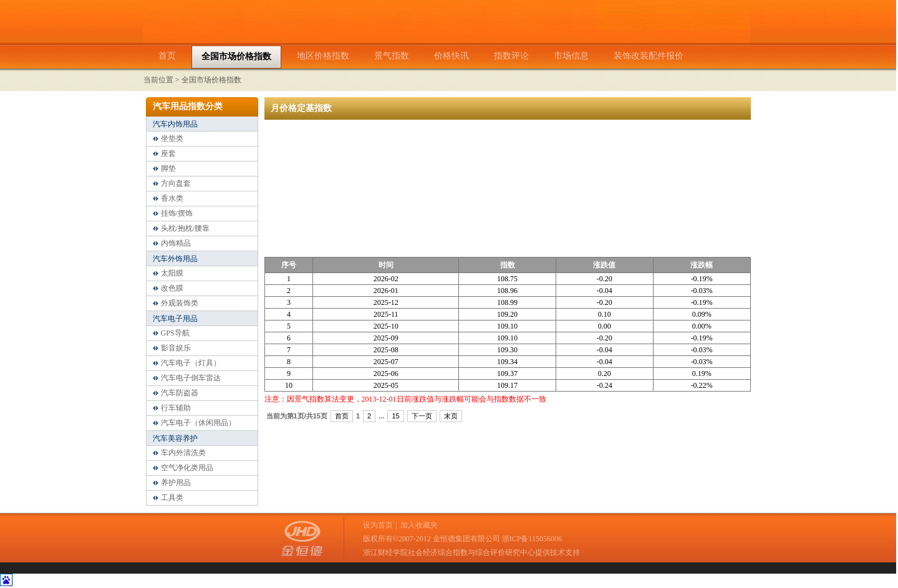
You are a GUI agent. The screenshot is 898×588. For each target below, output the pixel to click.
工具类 (172, 498)
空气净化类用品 (187, 468)
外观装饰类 (180, 303)
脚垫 (168, 168)
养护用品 (176, 483)
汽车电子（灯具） (191, 363)
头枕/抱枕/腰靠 (186, 228)
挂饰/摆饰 (177, 213)
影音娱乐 (176, 348)
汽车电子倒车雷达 (191, 378)
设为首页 (378, 525)
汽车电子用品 (175, 319)
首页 (342, 416)
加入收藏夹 (419, 525)
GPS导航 (175, 333)
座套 (168, 153)
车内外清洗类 (183, 453)
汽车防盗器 (180, 393)
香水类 (172, 198)
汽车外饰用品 (175, 259)
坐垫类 (172, 138)
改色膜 (172, 288)
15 (395, 416)
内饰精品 (176, 243)
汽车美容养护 (175, 438)
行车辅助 (176, 408)
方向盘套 (176, 183)
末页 (451, 416)
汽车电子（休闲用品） (198, 423)
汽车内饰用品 (175, 124)
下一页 (422, 416)
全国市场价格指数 (211, 80)
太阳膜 (172, 273)
